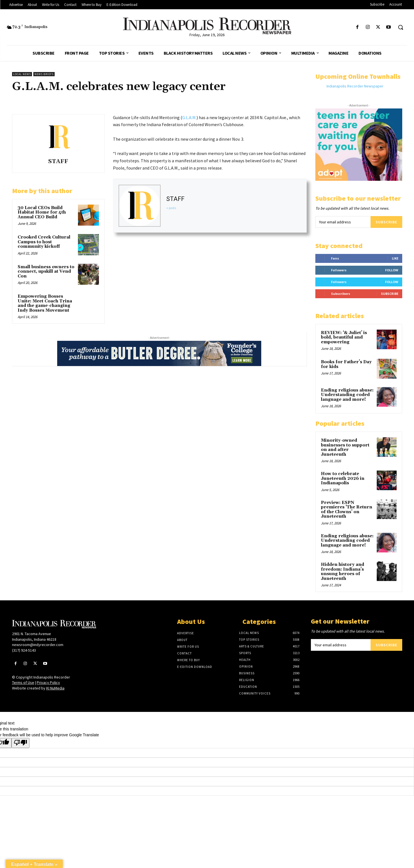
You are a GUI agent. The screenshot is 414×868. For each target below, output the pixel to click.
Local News (22, 74)
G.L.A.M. (189, 117)
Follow (392, 270)
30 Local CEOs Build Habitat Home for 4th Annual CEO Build (42, 212)
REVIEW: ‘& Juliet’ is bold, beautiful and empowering (344, 337)
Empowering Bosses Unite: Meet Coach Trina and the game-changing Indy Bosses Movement (45, 303)
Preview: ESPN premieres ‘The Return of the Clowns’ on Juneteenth (347, 510)
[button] (401, 27)
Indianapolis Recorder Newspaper (355, 86)
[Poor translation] (20, 743)
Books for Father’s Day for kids (346, 364)
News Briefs (44, 74)
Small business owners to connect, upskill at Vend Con (46, 272)
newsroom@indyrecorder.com (38, 645)
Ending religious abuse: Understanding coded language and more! (347, 395)
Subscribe (386, 222)
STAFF (58, 162)
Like (395, 258)
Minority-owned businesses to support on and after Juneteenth (345, 447)
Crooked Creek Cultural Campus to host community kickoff (44, 242)
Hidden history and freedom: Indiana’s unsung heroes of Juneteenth (343, 572)
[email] (343, 222)
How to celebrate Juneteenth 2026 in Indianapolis (343, 478)
